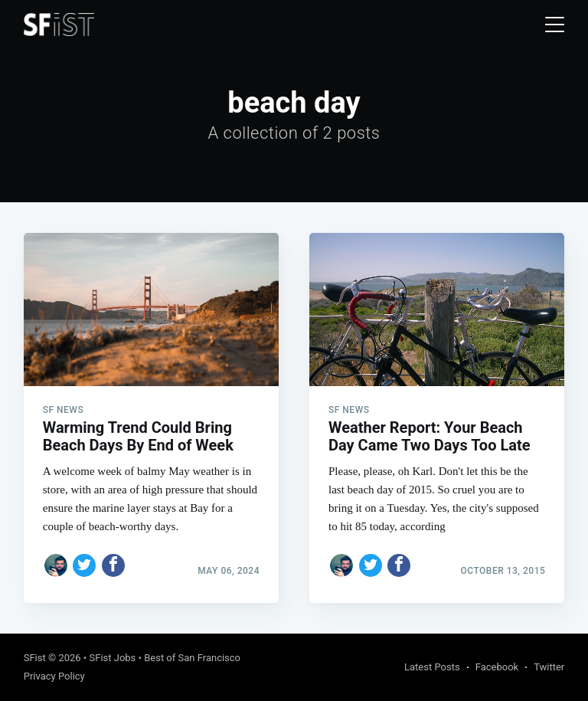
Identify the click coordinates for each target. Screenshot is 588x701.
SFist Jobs (112, 658)
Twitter (549, 667)
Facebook (497, 667)
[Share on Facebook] (113, 565)
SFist (35, 658)
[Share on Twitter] (84, 565)
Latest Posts (432, 667)
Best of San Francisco (192, 658)
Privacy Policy (54, 676)
